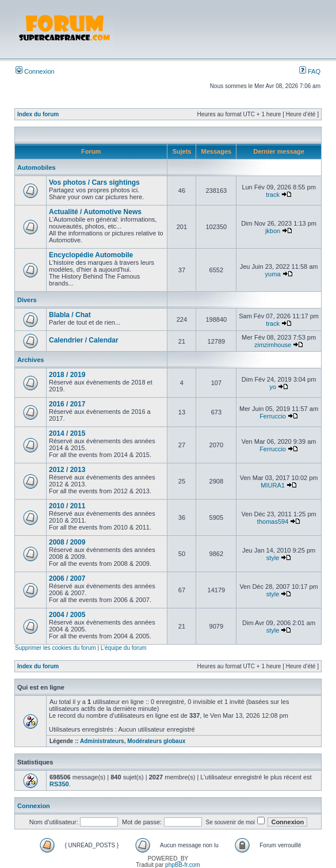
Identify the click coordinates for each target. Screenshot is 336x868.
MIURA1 (273, 485)
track (273, 195)
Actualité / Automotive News (95, 212)
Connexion (35, 71)
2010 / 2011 (67, 506)
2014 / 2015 (67, 433)
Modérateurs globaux (156, 741)
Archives (30, 360)
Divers (27, 300)
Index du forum (38, 114)
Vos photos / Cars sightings (94, 182)
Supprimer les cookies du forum (56, 648)
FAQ (310, 71)
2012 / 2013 (67, 470)
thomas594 (273, 521)
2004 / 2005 (67, 615)
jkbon (273, 231)
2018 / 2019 (67, 375)
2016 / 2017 (67, 404)
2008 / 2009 (67, 542)
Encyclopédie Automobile (91, 255)
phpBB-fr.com (183, 865)
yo (273, 387)
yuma (273, 274)
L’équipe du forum (124, 648)
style (273, 558)
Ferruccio (273, 416)
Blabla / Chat (70, 315)
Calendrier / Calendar (84, 340)
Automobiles (37, 167)
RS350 (59, 784)
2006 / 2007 (67, 578)
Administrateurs (102, 741)
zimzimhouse (273, 345)
